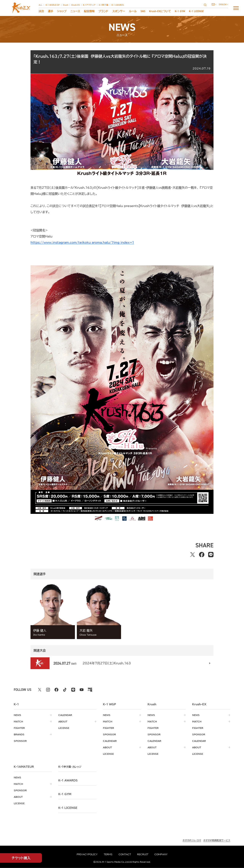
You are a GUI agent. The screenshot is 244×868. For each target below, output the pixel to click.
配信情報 (89, 11)
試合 (41, 11)
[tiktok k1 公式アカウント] (65, 690)
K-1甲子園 (104, 5)
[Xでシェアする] (193, 555)
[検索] (206, 5)
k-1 (70, 767)
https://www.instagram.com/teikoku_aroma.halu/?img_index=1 (82, 242)
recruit (143, 854)
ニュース (75, 11)
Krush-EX (75, 5)
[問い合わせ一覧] (214, 4)
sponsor (20, 741)
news (17, 715)
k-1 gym (65, 794)
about (63, 721)
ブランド (103, 11)
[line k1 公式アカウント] (73, 690)
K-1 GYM (180, 11)
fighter (19, 728)
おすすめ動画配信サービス (217, 840)
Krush (66, 5)
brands (19, 734)
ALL (41, 5)
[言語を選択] (223, 4)
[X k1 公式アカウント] (40, 690)
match (18, 721)
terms (108, 854)
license (64, 728)
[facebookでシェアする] (202, 555)
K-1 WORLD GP (53, 5)
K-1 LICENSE (196, 11)
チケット (21, 858)
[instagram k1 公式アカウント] (48, 690)
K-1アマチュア (89, 5)
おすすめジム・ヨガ (192, 840)
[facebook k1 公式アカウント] (56, 690)
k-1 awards (68, 780)
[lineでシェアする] (211, 555)
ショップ (62, 11)
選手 (51, 11)
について (160, 11)
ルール (133, 11)
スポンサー (119, 11)
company (161, 854)
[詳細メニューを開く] (236, 8)
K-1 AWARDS (118, 5)
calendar (65, 715)
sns (143, 11)
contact (125, 854)
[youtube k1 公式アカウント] (82, 690)
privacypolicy (87, 854)
